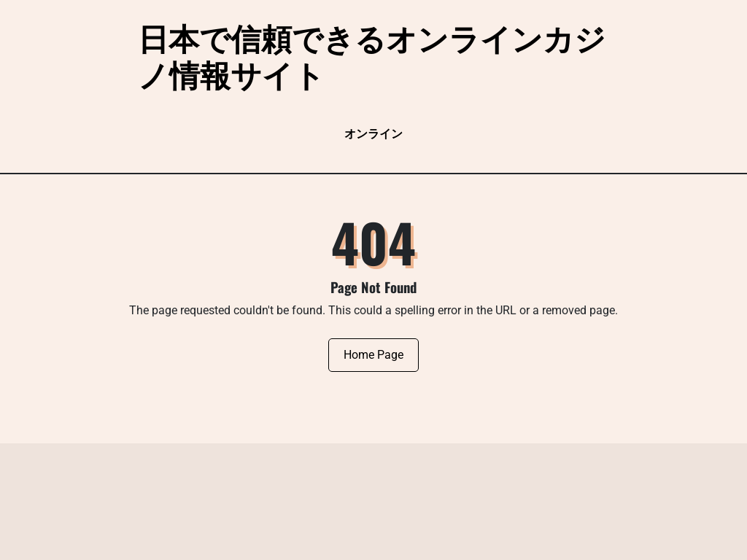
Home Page (373, 355)
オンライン (373, 134)
